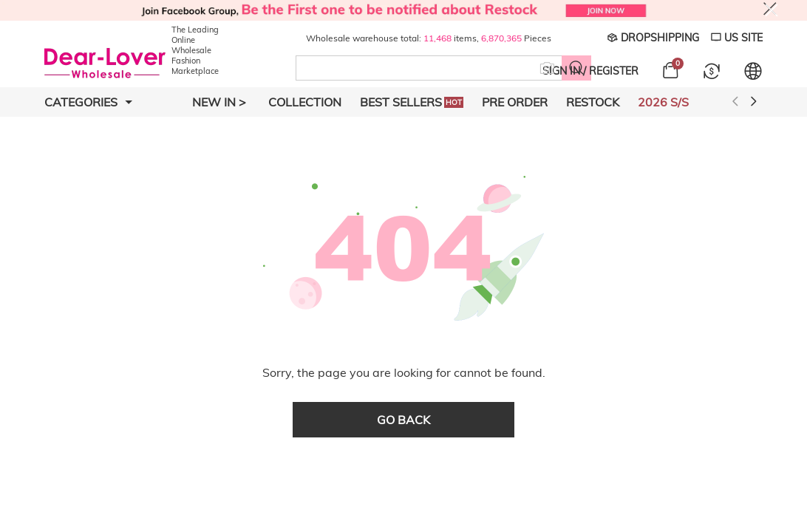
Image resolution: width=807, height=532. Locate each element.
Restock (593, 102)
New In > (219, 102)
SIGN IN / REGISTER (590, 71)
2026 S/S (663, 102)
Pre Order (515, 102)
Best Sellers (412, 102)
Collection (305, 102)
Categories (88, 102)
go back (403, 420)
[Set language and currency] (753, 71)
